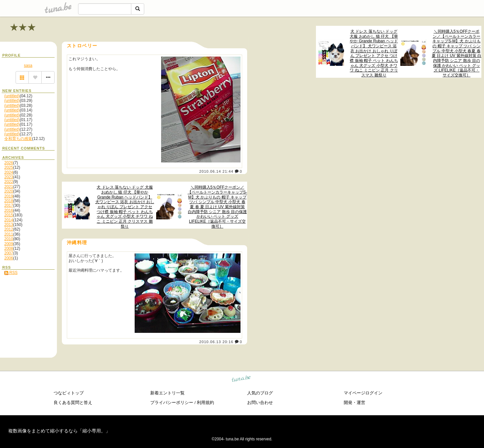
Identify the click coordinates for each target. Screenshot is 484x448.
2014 (9, 220)
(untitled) (12, 96)
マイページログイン (363, 393)
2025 (9, 167)
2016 (9, 210)
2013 (9, 225)
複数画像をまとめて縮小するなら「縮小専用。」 (59, 431)
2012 (9, 229)
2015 (9, 215)
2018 (9, 201)
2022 (9, 182)
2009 (9, 244)
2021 (9, 187)
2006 (9, 258)
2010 (9, 239)
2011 (9, 234)
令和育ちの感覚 (18, 139)
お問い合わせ (260, 403)
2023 (9, 177)
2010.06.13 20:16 (216, 342)
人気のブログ (260, 393)
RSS (11, 273)
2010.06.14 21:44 (216, 171)
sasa (28, 66)
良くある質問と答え (73, 403)
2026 (9, 163)
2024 (9, 172)
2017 (9, 205)
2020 (9, 191)
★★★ (23, 27)
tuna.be (241, 380)
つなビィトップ (69, 393)
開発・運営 (354, 403)
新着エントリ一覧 (167, 393)
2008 (9, 248)
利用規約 (205, 403)
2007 (9, 253)
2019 (9, 196)
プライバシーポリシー (172, 403)
